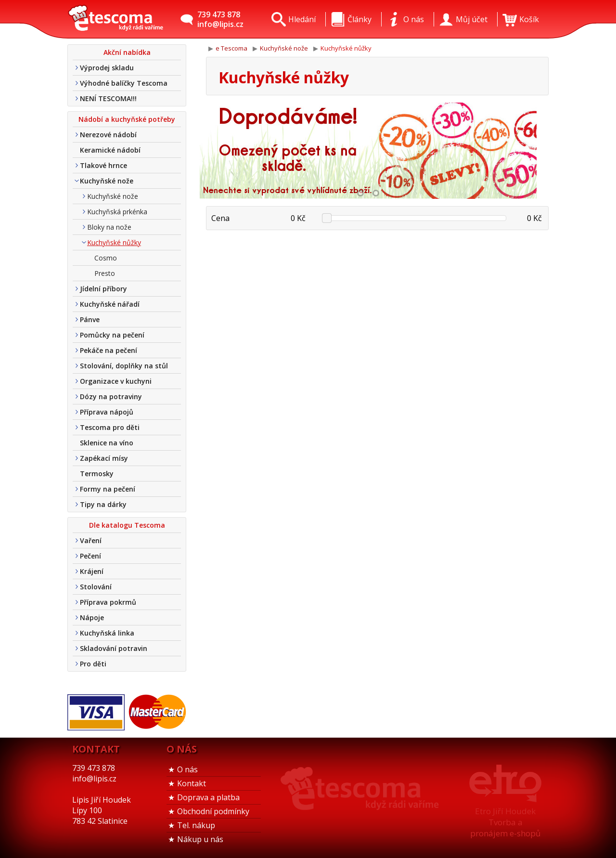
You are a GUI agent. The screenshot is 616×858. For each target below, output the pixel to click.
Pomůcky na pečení (112, 335)
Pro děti (93, 664)
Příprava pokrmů (108, 602)
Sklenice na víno (107, 443)
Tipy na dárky (103, 504)
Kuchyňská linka (107, 633)
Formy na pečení (108, 489)
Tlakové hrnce (103, 165)
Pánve (90, 319)
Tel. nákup (196, 825)
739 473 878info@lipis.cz (220, 19)
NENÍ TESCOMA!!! (108, 98)
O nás (187, 769)
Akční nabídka (127, 52)
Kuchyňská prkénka (117, 212)
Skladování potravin (114, 648)
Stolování (96, 587)
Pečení (90, 556)
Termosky (97, 474)
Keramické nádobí (110, 150)
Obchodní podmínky (213, 811)
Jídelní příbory (103, 289)
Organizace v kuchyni (116, 381)
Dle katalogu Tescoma (127, 525)
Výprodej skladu (107, 68)
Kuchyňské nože (107, 181)
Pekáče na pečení (109, 350)
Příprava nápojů (107, 412)
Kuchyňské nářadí (110, 304)
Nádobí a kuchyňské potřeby (127, 119)
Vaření (91, 540)
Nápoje (92, 617)
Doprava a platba (208, 797)
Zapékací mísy (104, 458)
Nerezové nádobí (108, 135)
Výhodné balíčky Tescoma (124, 83)
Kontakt (192, 783)
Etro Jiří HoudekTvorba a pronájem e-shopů (505, 822)
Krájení (92, 571)
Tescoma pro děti (110, 427)
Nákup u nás (200, 839)
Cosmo (106, 258)
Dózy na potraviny (111, 396)
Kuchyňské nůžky (114, 242)
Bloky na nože (109, 227)
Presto (105, 273)
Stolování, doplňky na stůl (124, 366)
